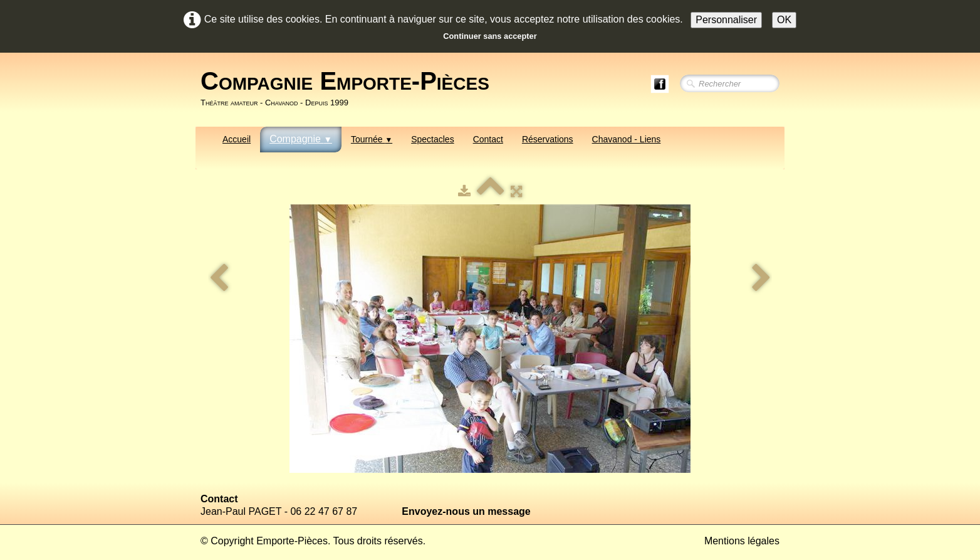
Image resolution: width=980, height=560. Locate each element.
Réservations (548, 139)
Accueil (237, 139)
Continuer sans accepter (490, 36)
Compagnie (301, 139)
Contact (488, 139)
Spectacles (432, 139)
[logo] (350, 88)
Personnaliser (726, 20)
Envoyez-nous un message (466, 511)
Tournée (372, 139)
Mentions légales (742, 541)
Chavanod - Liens (627, 139)
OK (784, 20)
